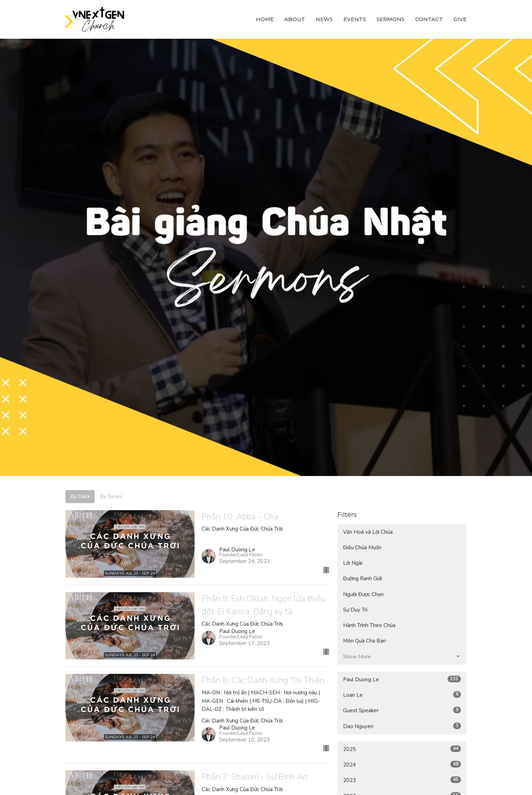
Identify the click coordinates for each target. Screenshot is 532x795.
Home (265, 19)
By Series (111, 496)
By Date (80, 496)
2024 (402, 765)
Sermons (391, 19)
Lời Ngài (353, 563)
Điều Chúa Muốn (362, 547)
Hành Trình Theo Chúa (369, 625)
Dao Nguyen (402, 726)
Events (355, 19)
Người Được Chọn (363, 594)
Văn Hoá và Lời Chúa (368, 532)
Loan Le (402, 695)
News (324, 19)
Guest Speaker (402, 710)
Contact (429, 19)
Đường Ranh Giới (363, 578)
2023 (402, 780)
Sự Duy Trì (355, 610)
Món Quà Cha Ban (365, 641)
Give (460, 19)
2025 (402, 749)
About (295, 19)
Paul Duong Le (402, 679)
